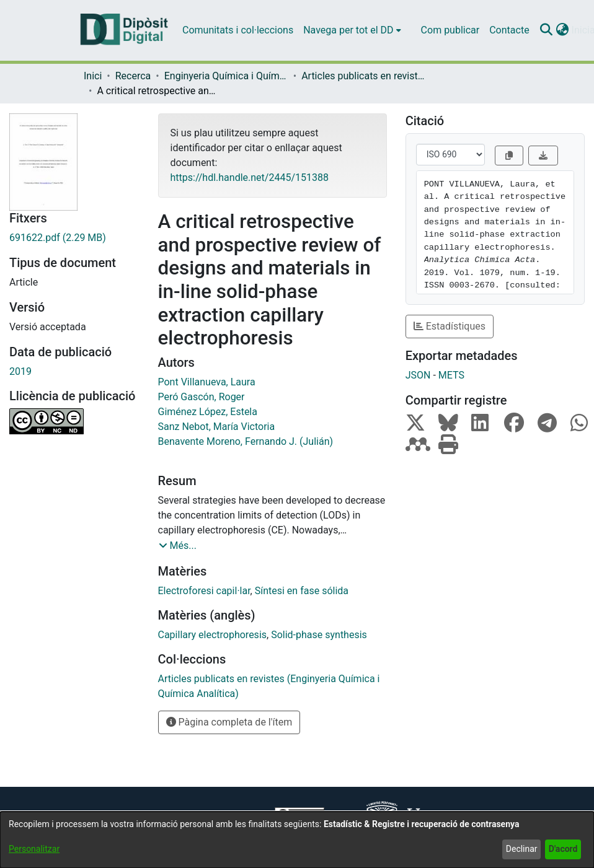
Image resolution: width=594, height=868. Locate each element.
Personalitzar (34, 849)
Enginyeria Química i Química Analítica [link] (226, 76)
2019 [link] (20, 371)
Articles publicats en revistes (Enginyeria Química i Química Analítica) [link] (363, 76)
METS (451, 375)
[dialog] (297, 840)
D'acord (563, 849)
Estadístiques (450, 326)
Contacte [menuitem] (509, 30)
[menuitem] (352, 30)
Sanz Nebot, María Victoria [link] (217, 427)
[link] (74, 238)
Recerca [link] (133, 76)
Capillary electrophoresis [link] (213, 635)
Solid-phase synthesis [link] (319, 635)
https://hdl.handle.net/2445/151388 (250, 178)
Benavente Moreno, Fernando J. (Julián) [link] (246, 441)
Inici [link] (93, 76)
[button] (547, 30)
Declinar (522, 849)
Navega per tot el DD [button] (348, 30)
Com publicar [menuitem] (450, 30)
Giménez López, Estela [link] (208, 412)
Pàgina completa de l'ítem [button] (229, 722)
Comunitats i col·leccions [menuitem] (238, 30)
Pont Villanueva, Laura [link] (207, 382)
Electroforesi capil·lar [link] (204, 591)
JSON (418, 375)
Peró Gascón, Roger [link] (202, 397)
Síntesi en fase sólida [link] (302, 591)
